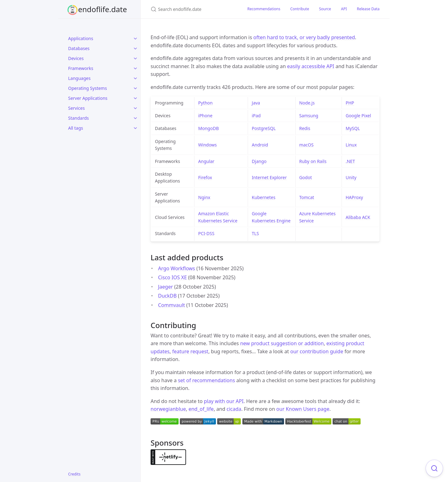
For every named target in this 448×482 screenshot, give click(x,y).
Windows (208, 145)
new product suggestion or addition (282, 343)
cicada (234, 409)
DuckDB (167, 296)
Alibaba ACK (358, 217)
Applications (81, 38)
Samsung (309, 116)
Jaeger (166, 287)
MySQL (353, 128)
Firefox (205, 177)
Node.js (307, 103)
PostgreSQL (264, 128)
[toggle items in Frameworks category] (135, 68)
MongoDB (208, 128)
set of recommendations (206, 380)
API (344, 9)
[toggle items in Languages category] (135, 78)
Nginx (204, 197)
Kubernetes (264, 197)
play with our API (224, 401)
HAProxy (354, 197)
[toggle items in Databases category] (135, 49)
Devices (76, 58)
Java (256, 103)
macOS (306, 145)
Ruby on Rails (313, 161)
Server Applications (88, 98)
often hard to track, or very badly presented (304, 37)
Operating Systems (88, 88)
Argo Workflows (177, 268)
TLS (255, 233)
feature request (190, 351)
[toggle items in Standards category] (135, 118)
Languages (79, 78)
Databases (79, 48)
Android (260, 145)
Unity (351, 177)
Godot (306, 177)
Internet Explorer (269, 177)
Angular (206, 161)
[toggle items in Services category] (135, 108)
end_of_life (201, 409)
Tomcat (307, 197)
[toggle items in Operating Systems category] (135, 88)
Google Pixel (358, 116)
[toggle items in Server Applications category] (135, 98)
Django (259, 161)
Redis (305, 128)
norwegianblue (168, 409)
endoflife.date (103, 9)
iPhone (205, 116)
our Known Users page (303, 409)
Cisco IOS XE (173, 277)
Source (325, 9)
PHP (350, 103)
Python (205, 103)
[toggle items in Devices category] (135, 58)
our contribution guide (317, 351)
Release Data (368, 9)
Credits (74, 474)
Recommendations (264, 9)
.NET (350, 161)
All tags (76, 128)
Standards (79, 118)
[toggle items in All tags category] (135, 128)
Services (76, 108)
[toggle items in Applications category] (135, 39)
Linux (351, 145)
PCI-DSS (206, 233)
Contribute (300, 9)
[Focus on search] (434, 468)
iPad (256, 116)
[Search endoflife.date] (191, 9)
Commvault (172, 305)
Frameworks (81, 68)
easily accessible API (311, 66)
